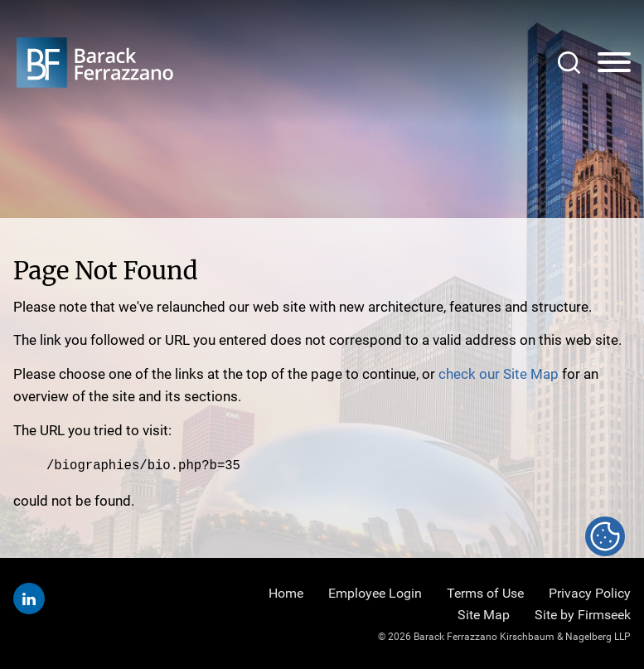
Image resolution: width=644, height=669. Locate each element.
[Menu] (614, 63)
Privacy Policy (590, 593)
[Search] (569, 63)
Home (286, 593)
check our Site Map (499, 374)
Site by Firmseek (583, 615)
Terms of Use (485, 593)
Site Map (484, 615)
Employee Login (375, 593)
